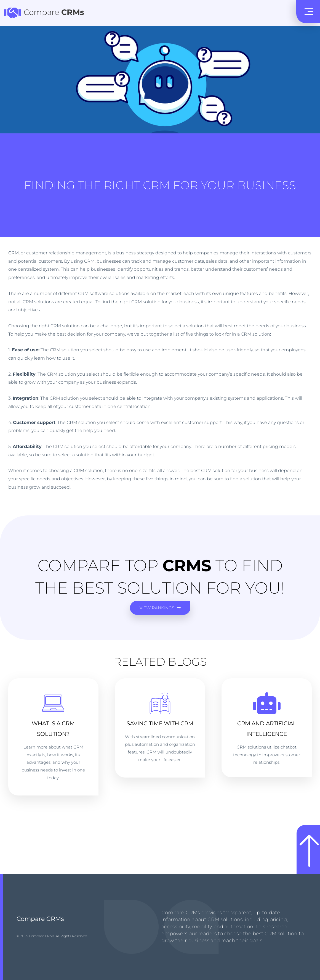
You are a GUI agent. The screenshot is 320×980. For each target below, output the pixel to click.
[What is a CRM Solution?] (53, 703)
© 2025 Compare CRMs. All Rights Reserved (52, 936)
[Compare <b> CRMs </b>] (13, 13)
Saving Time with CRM (160, 723)
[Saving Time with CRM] (160, 703)
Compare (54, 12)
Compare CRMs (40, 919)
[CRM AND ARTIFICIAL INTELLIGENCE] (267, 703)
